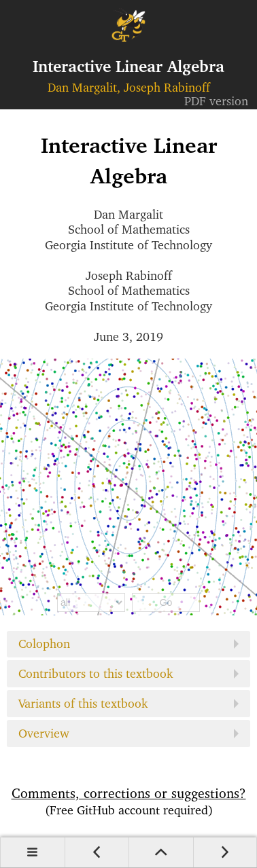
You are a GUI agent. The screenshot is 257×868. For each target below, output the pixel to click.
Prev (97, 852)
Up (161, 852)
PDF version (216, 101)
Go (166, 602)
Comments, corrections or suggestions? (128, 801)
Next (225, 852)
